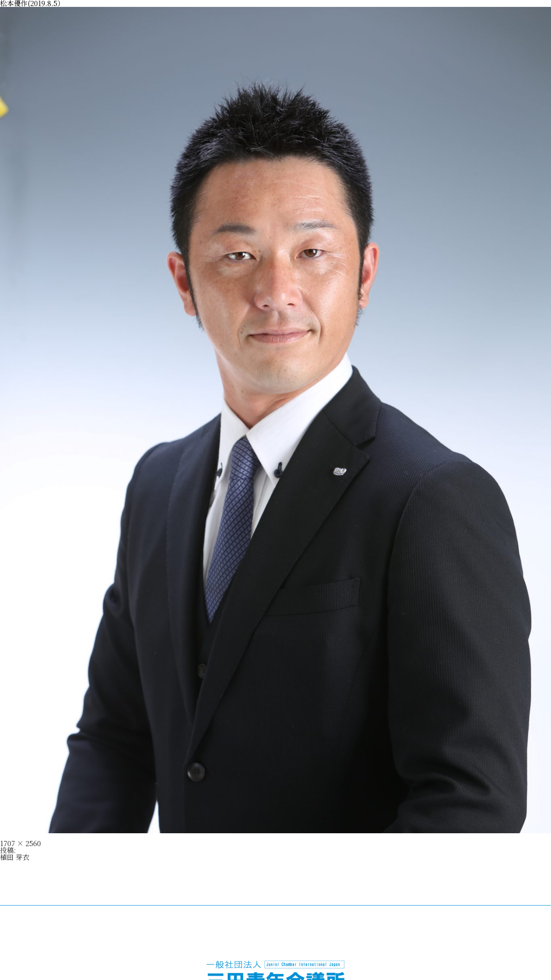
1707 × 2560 (20, 843)
